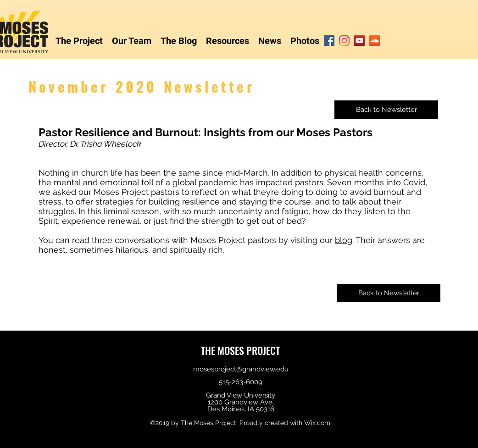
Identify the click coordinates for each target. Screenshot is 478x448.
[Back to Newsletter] (386, 110)
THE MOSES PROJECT (240, 350)
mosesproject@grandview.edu (241, 369)
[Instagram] (344, 41)
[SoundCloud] (375, 41)
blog (344, 240)
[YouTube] (359, 41)
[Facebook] (329, 41)
